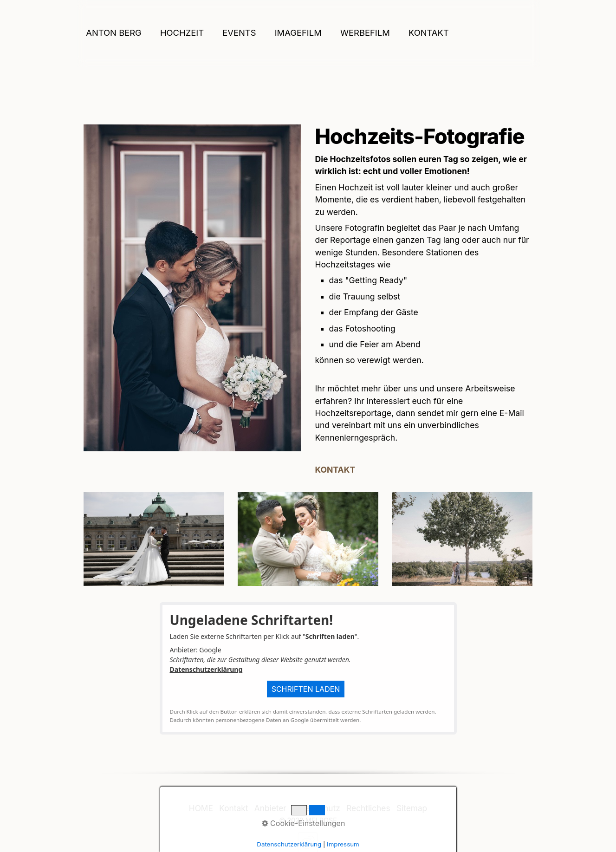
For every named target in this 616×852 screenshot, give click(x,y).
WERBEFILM (365, 33)
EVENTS (239, 33)
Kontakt (429, 33)
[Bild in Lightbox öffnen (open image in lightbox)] (192, 288)
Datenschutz (316, 808)
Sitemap (412, 808)
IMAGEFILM (298, 33)
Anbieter (270, 808)
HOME (201, 808)
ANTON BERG (114, 33)
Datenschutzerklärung (206, 669)
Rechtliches (368, 808)
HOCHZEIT (182, 33)
